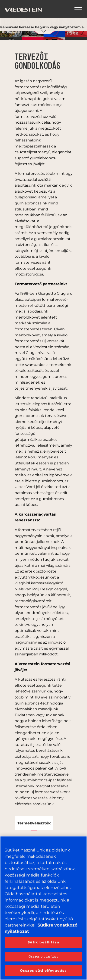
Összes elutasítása (43, 956)
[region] (43, 908)
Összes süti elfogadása (43, 971)
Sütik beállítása (43, 942)
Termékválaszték (34, 823)
